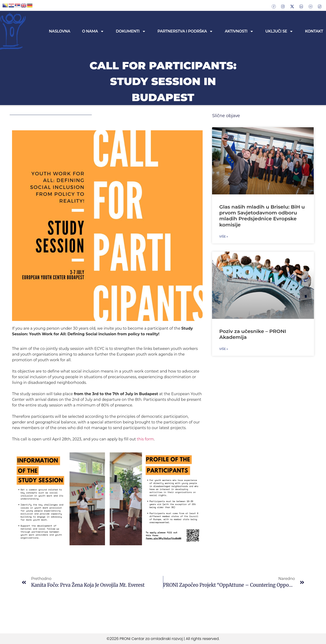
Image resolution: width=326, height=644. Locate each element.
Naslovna (59, 31)
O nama (93, 31)
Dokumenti (131, 31)
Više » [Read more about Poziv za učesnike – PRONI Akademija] (224, 349)
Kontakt (314, 31)
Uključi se (279, 31)
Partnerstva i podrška (185, 31)
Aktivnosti (239, 31)
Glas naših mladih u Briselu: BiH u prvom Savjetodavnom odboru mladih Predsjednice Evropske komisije (262, 216)
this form (145, 439)
